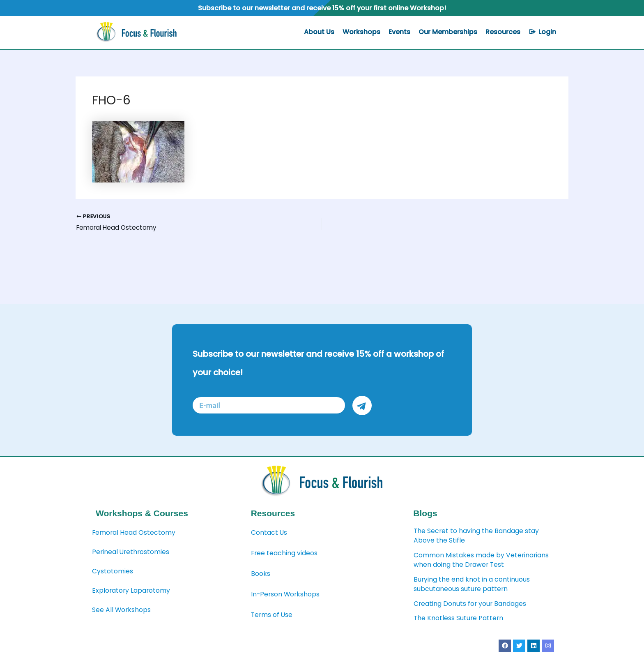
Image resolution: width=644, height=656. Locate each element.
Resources (503, 32)
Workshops (361, 32)
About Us (319, 32)
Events (399, 32)
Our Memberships (448, 32)
